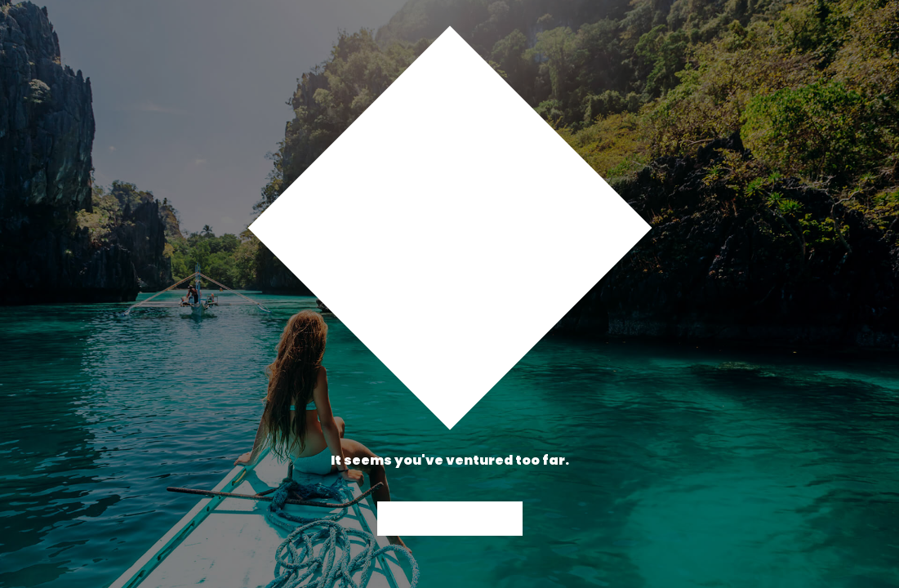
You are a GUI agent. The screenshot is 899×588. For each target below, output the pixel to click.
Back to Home (450, 518)
